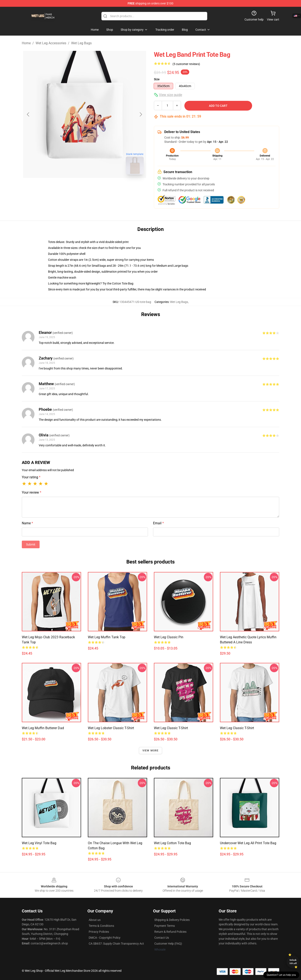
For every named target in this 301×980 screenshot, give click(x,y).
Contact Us (162, 938)
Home (26, 43)
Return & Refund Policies (170, 932)
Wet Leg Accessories (51, 43)
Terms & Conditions (101, 926)
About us (95, 920)
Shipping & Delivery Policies (172, 920)
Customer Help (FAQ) (168, 944)
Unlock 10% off (293, 962)
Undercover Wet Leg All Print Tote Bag (248, 843)
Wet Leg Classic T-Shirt (237, 728)
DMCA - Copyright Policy (105, 938)
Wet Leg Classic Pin (169, 637)
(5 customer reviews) (186, 64)
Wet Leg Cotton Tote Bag (172, 843)
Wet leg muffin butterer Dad (43, 728)
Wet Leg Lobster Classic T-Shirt (111, 728)
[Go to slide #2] (95, 187)
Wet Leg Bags (81, 43)
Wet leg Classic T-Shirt (171, 728)
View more (151, 751)
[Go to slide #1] (73, 187)
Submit (31, 544)
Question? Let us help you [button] (281, 975)
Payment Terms (165, 926)
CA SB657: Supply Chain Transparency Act (116, 944)
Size (157, 79)
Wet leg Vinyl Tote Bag (39, 843)
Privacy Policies (99, 932)
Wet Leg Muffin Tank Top (107, 637)
